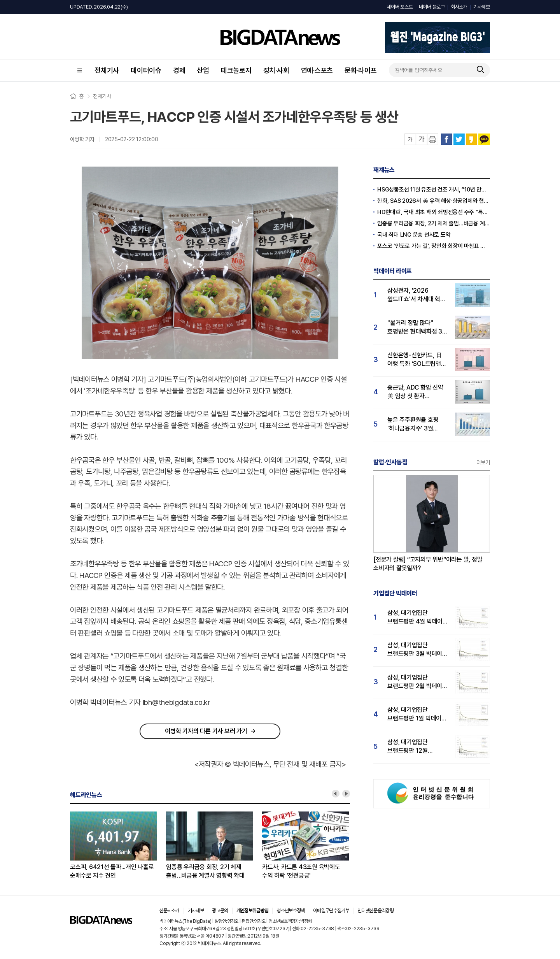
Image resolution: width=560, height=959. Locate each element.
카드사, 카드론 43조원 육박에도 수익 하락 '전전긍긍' (301, 871)
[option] (118, 846)
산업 (203, 70)
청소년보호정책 (290, 911)
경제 (179, 70)
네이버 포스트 (400, 7)
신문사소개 (170, 911)
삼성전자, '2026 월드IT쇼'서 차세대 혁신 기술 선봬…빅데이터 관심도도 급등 (416, 295)
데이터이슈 (146, 70)
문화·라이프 (361, 70)
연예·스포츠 (317, 70)
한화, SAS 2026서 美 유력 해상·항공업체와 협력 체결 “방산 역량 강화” (434, 201)
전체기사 (107, 70)
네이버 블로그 (432, 7)
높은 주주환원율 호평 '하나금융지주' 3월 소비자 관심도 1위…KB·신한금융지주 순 (416, 424)
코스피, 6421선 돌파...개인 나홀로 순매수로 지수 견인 (112, 871)
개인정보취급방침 (253, 911)
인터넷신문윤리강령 (375, 911)
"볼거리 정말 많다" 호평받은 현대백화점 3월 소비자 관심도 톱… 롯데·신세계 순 (417, 328)
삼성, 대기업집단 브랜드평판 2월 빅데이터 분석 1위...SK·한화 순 (417, 682)
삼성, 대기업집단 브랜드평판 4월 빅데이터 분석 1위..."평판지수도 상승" (418, 617)
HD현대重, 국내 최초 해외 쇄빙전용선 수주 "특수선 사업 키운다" (434, 212)
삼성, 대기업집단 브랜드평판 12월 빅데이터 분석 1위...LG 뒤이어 (415, 747)
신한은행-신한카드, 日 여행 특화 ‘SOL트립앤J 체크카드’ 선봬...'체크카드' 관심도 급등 (416, 360)
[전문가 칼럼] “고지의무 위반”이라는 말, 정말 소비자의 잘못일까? (428, 564)
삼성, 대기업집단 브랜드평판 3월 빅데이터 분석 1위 (417, 650)
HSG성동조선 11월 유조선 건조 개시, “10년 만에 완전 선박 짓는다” (434, 190)
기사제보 (482, 7)
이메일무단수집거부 (331, 911)
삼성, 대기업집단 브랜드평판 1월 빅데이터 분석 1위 (417, 714)
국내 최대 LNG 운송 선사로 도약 (414, 235)
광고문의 (220, 911)
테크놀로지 (236, 70)
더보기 (483, 462)
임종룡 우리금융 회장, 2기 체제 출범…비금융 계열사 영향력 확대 (205, 871)
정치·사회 (276, 70)
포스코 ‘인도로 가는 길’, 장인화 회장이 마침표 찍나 (434, 246)
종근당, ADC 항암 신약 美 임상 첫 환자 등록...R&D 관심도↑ (415, 392)
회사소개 (459, 7)
